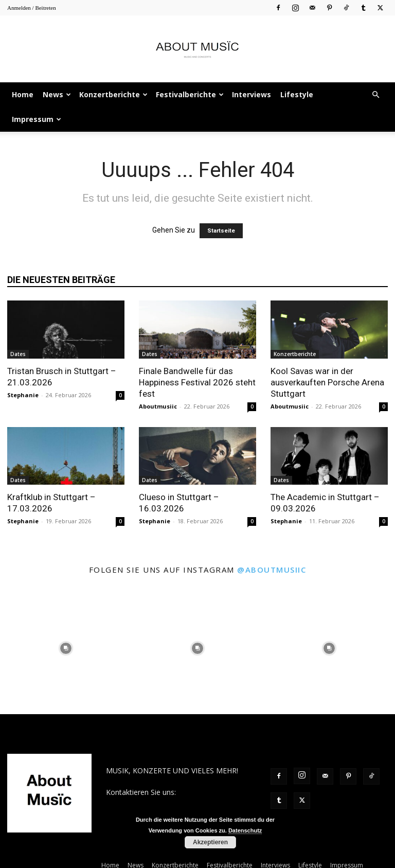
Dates (18, 354)
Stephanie (23, 395)
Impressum (37, 119)
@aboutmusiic (272, 570)
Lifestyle (297, 94)
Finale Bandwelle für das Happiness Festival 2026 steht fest (197, 382)
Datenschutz (245, 830)
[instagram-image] (66, 648)
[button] (375, 95)
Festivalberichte (190, 94)
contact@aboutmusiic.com (150, 803)
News (57, 94)
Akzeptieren (210, 842)
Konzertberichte (113, 94)
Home (23, 94)
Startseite (221, 231)
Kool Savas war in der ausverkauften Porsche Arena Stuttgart (327, 382)
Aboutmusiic (158, 406)
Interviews (252, 94)
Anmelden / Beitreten (32, 8)
